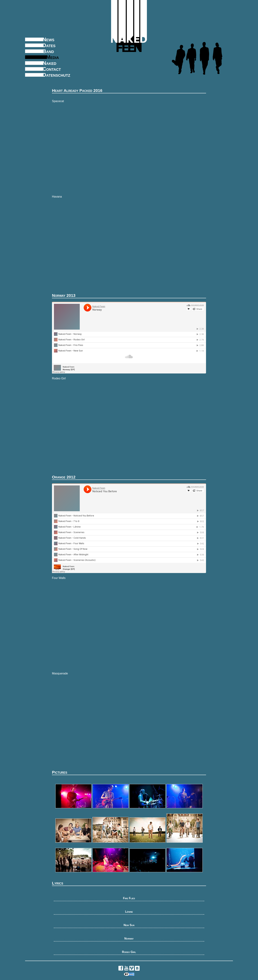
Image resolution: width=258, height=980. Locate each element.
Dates (49, 45)
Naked (49, 63)
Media (52, 57)
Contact (52, 69)
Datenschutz (56, 75)
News (48, 39)
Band (48, 51)
